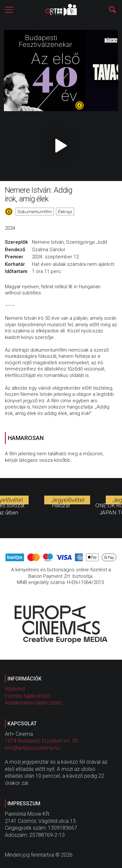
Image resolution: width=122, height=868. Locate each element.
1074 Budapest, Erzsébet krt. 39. (42, 741)
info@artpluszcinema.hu (32, 748)
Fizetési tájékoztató (27, 696)
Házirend (15, 689)
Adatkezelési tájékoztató (33, 703)
